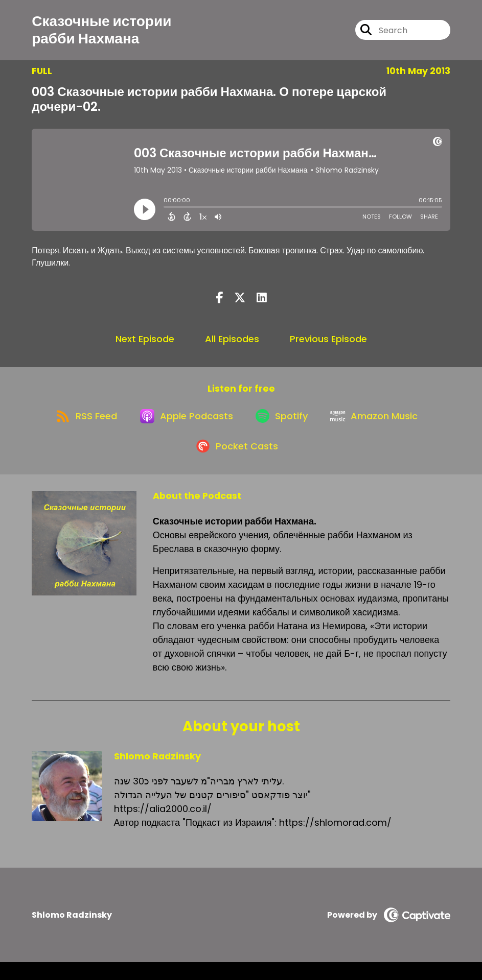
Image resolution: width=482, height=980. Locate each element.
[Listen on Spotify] (284, 427)
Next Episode (145, 344)
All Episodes (232, 344)
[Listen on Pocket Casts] (236, 463)
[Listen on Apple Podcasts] (183, 427)
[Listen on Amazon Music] (381, 427)
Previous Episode (328, 344)
